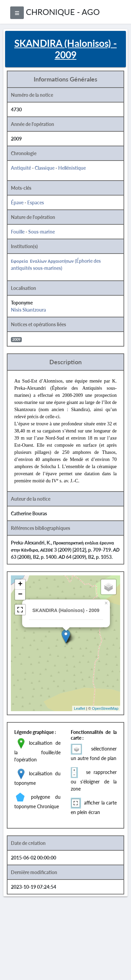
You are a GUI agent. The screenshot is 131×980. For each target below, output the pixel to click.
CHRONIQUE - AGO (63, 12)
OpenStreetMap (105, 708)
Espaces (36, 202)
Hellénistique (72, 168)
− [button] (20, 595)
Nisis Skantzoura (28, 310)
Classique (45, 168)
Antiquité (21, 168)
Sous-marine (42, 232)
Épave (17, 202)
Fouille (18, 232)
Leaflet (79, 708)
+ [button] (20, 585)
